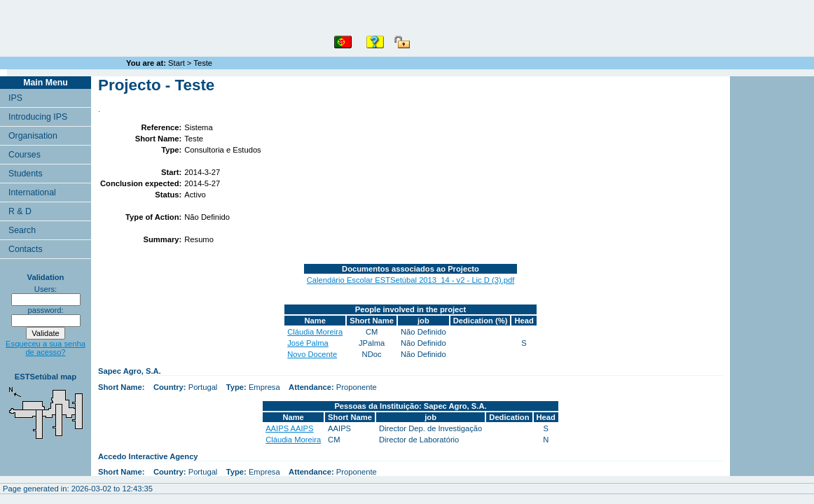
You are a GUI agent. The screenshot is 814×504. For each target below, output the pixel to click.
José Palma (308, 343)
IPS (15, 98)
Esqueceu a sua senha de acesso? (46, 348)
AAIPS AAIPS (289, 428)
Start (177, 63)
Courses (25, 155)
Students (26, 174)
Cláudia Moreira (315, 332)
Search (22, 230)
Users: (46, 289)
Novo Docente (312, 354)
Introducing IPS (38, 117)
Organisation (33, 136)
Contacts (26, 249)
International (32, 192)
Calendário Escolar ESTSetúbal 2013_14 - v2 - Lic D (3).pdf (411, 280)
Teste (203, 63)
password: (46, 310)
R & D (20, 211)
